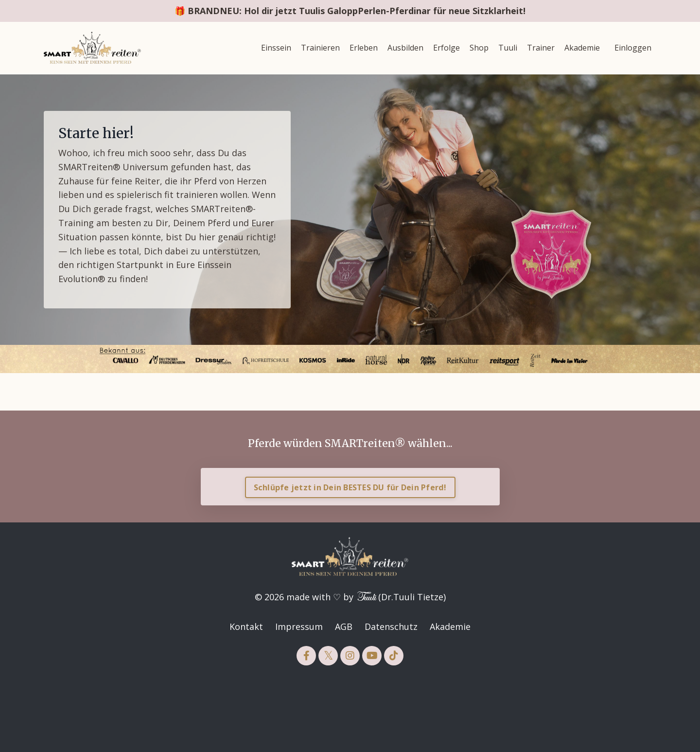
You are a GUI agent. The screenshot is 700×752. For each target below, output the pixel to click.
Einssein (276, 48)
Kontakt (246, 627)
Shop (479, 48)
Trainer (541, 48)
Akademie (582, 48)
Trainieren (320, 48)
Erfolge (446, 48)
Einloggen (633, 48)
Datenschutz (391, 627)
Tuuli (508, 48)
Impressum (299, 627)
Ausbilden (405, 48)
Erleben (364, 48)
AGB (344, 627)
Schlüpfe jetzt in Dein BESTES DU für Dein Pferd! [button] (350, 487)
